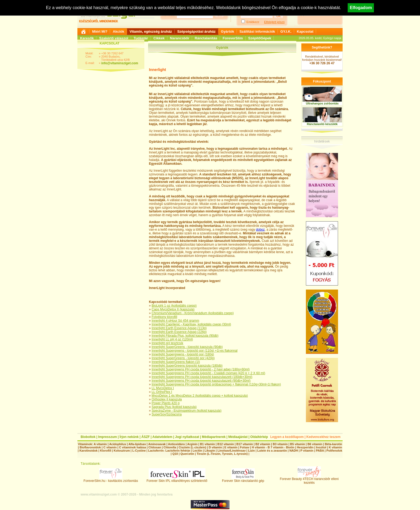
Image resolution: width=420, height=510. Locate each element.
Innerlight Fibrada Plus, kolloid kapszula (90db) (185, 336)
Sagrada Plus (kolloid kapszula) (174, 407)
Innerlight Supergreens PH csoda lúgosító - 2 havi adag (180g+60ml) (201, 369)
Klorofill (106, 451)
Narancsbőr (180, 38)
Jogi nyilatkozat (187, 437)
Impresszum (107, 437)
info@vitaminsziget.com (120, 63)
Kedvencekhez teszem (323, 437)
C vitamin (110, 447)
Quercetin (187, 454)
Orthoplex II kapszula (167, 399)
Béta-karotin (333, 444)
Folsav (245, 447)
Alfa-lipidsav (137, 444)
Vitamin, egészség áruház (151, 31)
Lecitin (197, 451)
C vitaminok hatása (133, 447)
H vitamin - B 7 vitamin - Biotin (273, 447)
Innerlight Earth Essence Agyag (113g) (179, 328)
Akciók (119, 31)
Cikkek (159, 38)
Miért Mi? (100, 31)
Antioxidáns (176, 444)
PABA (320, 451)
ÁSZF (146, 437)
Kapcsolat (305, 31)
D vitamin (215, 447)
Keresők (87, 38)
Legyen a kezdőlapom (287, 437)
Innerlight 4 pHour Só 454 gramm (175, 321)
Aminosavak (157, 444)
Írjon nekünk (129, 437)
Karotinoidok (88, 451)
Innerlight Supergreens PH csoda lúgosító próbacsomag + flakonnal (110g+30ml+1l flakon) (216, 384)
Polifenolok (334, 451)
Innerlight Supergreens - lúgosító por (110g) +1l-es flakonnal (195, 351)
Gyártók (228, 31)
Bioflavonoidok (90, 447)
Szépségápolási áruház (196, 31)
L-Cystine (139, 451)
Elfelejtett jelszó (274, 22)
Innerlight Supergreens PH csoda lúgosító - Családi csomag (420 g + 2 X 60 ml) (208, 373)
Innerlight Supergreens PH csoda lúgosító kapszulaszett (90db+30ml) (201, 381)
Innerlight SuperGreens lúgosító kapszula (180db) (187, 366)
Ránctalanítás (206, 38)
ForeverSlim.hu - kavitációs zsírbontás (111, 479)
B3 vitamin (280, 444)
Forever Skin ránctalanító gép (243, 479)
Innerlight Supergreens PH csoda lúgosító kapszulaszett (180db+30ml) (202, 377)
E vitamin (231, 447)
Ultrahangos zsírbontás (322, 103)
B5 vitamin (298, 444)
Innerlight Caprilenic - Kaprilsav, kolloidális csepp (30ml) (191, 324)
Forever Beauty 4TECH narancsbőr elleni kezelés (309, 479)
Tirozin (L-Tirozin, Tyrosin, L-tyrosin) (222, 454)
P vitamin (307, 451)
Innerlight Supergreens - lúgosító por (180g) (183, 354)
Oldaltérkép (259, 437)
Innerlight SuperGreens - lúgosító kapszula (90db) (187, 347)
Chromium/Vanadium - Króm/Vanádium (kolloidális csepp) (193, 313)
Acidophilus (118, 444)
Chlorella (170, 447)
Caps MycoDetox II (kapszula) (173, 309)
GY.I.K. (286, 31)
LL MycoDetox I (163, 388)
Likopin (210, 451)
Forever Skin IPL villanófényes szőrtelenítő (177, 479)
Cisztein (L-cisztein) (192, 447)
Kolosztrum (122, 451)
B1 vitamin (208, 444)
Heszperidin (305, 447)
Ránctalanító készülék (322, 124)
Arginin (192, 444)
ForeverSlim (233, 38)
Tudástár (141, 38)
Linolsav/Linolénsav (232, 451)
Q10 (175, 454)
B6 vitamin (315, 444)
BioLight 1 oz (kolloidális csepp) (174, 306)
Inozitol (321, 447)
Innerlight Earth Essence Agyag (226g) (179, 332)
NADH (294, 451)
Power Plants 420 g (166, 403)
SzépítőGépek (260, 38)
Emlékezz (253, 22)
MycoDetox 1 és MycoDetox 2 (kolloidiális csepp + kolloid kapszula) (200, 396)
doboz (260, 230)
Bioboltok (88, 437)
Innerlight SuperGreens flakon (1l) (176, 362)
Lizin (251, 451)
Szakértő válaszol (114, 38)
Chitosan (155, 447)
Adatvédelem (162, 437)
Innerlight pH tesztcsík (167, 343)
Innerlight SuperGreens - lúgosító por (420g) (183, 358)
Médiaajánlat (238, 437)
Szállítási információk (257, 31)
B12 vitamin (226, 444)
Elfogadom (361, 8)
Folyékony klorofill (164, 317)
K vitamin (335, 447)
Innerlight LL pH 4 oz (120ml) (172, 339)
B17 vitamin (245, 444)
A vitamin (100, 444)
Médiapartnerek (214, 437)
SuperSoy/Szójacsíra (167, 414)
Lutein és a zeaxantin (272, 451)
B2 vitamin (263, 444)
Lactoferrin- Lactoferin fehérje (169, 451)
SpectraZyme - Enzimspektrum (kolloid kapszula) (187, 411)
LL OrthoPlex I (162, 392)
